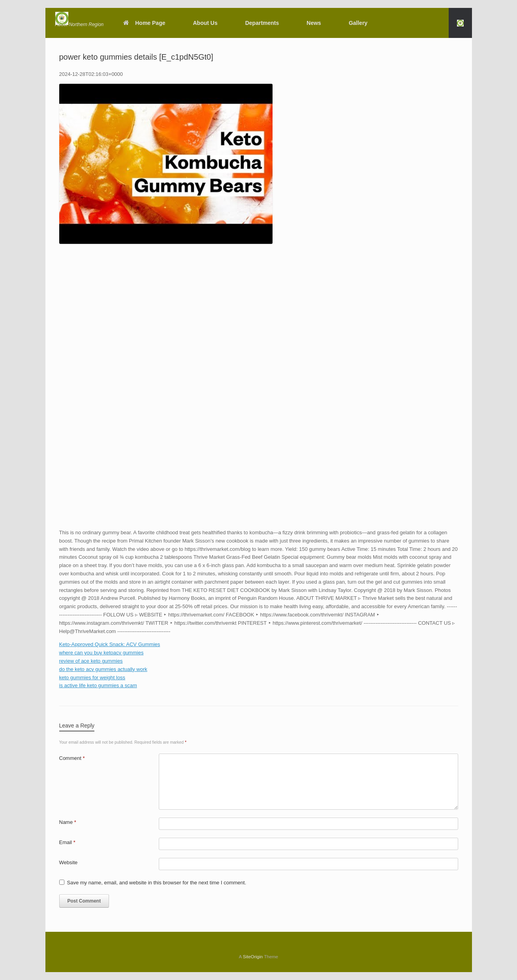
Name (68, 822)
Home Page (144, 23)
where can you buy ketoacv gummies (102, 653)
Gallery (358, 23)
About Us (205, 23)
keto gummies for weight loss (92, 678)
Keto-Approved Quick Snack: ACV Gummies (110, 644)
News (314, 23)
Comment (72, 758)
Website (69, 862)
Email (67, 842)
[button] (460, 23)
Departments (262, 23)
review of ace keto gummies (91, 661)
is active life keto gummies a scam (98, 685)
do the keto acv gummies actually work (103, 669)
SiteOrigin (253, 957)
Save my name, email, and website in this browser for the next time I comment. (157, 883)
